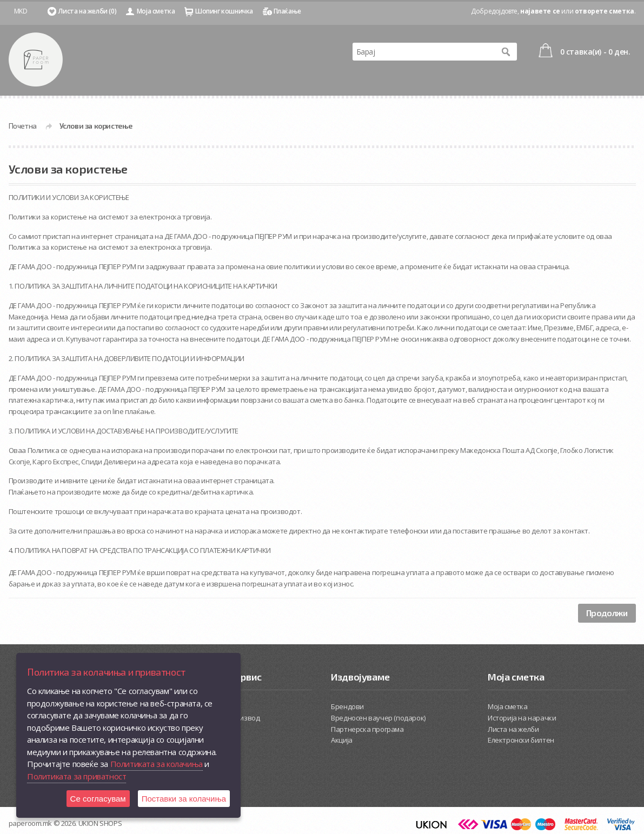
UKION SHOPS (100, 823)
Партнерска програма (367, 729)
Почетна (23, 126)
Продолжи (607, 613)
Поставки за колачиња (184, 799)
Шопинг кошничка (224, 11)
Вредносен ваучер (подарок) (378, 718)
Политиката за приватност (77, 776)
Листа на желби (513, 729)
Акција (342, 740)
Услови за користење (96, 126)
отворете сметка (605, 11)
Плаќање (287, 11)
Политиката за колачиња (157, 764)
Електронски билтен (521, 740)
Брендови (347, 706)
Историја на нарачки (522, 718)
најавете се (540, 11)
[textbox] (424, 52)
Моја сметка (156, 11)
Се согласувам (98, 799)
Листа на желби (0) (87, 11)
